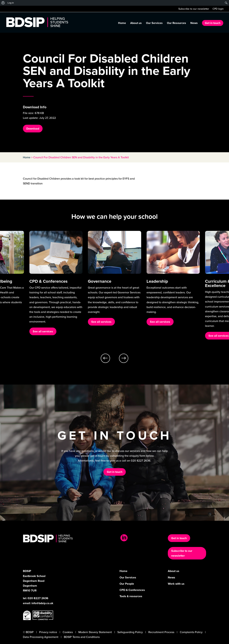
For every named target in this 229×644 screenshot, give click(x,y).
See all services (43, 331)
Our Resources (176, 23)
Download (33, 129)
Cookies (68, 632)
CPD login (218, 9)
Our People (127, 584)
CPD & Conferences (132, 590)
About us (136, 23)
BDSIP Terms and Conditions (82, 637)
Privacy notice (48, 632)
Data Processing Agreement (41, 637)
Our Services (154, 23)
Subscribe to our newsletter (194, 9)
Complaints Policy (191, 632)
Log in (11, 3)
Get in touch (213, 23)
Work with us (176, 584)
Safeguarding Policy (130, 632)
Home (122, 23)
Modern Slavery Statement (95, 632)
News (194, 23)
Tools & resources (131, 596)
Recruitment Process (161, 632)
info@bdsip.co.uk (42, 603)
